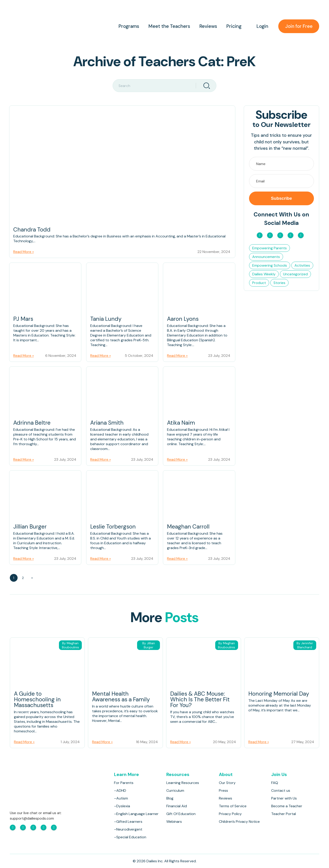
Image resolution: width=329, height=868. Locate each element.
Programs (128, 26)
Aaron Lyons (183, 320)
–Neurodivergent (128, 829)
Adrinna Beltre (32, 424)
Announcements (266, 257)
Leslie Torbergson (114, 527)
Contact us (281, 790)
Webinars (174, 822)
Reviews (207, 26)
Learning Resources (183, 783)
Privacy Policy (230, 814)
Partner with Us (284, 798)
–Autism (121, 798)
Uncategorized (295, 274)
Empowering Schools (270, 265)
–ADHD (120, 790)
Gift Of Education (181, 814)
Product (259, 283)
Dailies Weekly (264, 274)
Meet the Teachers (168, 26)
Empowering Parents (269, 248)
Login (261, 26)
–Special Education (130, 837)
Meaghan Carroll (188, 527)
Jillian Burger (30, 527)
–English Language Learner (136, 814)
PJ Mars (23, 320)
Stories (279, 283)
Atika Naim (181, 424)
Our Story (227, 783)
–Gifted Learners (128, 822)
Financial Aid (177, 806)
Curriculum (175, 790)
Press (223, 790)
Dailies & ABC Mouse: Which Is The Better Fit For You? (201, 700)
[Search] (206, 86)
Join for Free (298, 26)
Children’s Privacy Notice (239, 822)
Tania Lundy (106, 320)
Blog (170, 798)
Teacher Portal (284, 814)
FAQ (275, 783)
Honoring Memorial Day (279, 695)
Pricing (233, 26)
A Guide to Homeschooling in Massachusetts (38, 700)
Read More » (24, 252)
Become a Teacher (287, 806)
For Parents (124, 783)
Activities (302, 265)
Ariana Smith (107, 424)
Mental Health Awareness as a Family (122, 697)
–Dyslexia (122, 806)
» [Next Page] (32, 578)
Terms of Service (233, 806)
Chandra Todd (32, 230)
